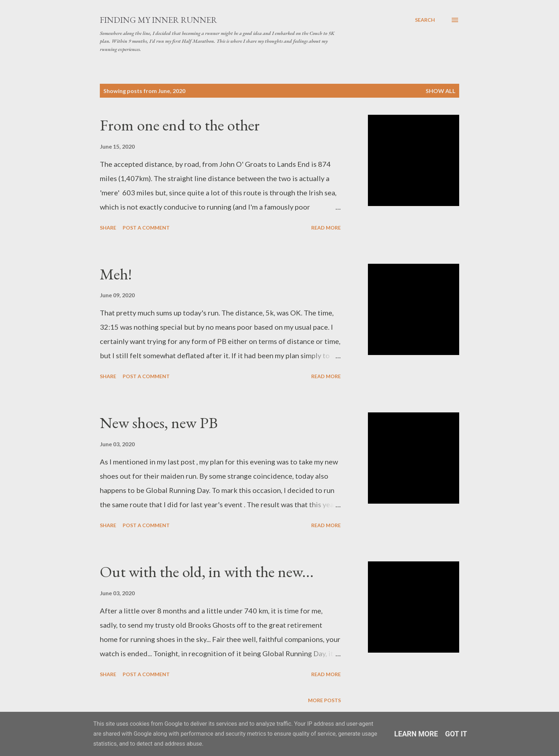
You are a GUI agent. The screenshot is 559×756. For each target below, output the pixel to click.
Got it (456, 734)
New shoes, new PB (159, 423)
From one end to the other (180, 125)
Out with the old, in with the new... (207, 572)
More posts (324, 700)
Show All (441, 91)
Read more (326, 228)
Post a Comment (146, 228)
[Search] (425, 20)
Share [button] (108, 228)
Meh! (116, 274)
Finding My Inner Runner (158, 20)
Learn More (416, 734)
